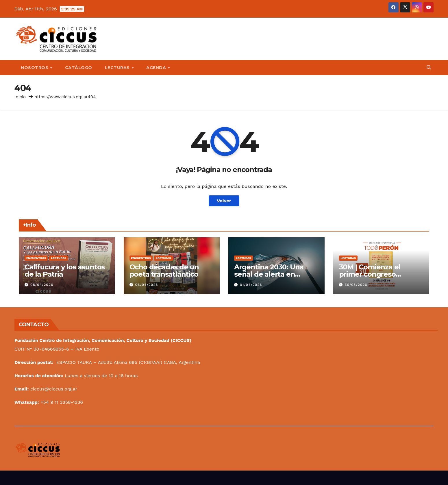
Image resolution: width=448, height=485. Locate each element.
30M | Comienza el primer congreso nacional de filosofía (373, 274)
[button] (429, 67)
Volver (224, 201)
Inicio (20, 97)
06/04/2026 (146, 285)
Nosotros (35, 68)
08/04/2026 (42, 285)
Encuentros (36, 258)
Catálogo (79, 68)
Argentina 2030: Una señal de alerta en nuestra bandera (269, 274)
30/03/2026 (356, 285)
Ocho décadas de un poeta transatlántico (164, 271)
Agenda (157, 68)
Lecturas (118, 68)
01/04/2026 (251, 285)
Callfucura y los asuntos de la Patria (65, 271)
